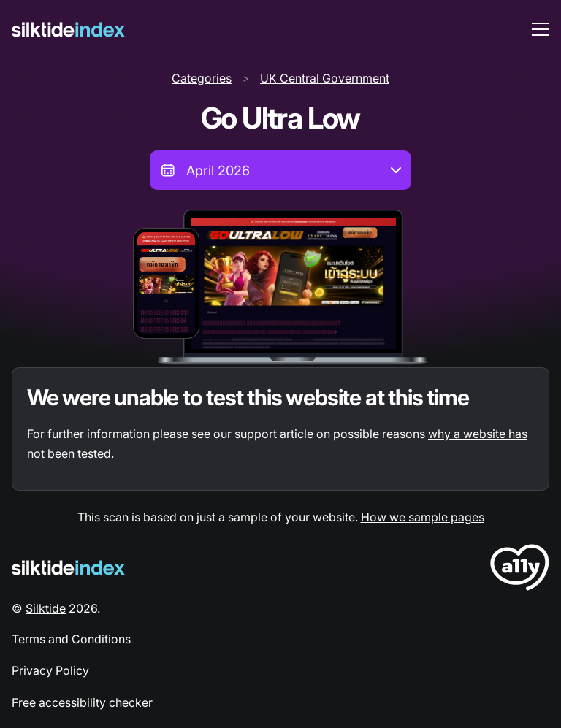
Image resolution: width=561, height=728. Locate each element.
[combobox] (280, 170)
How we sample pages (423, 517)
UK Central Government (325, 78)
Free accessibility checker (82, 702)
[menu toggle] (541, 29)
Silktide (46, 608)
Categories (202, 78)
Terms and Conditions (71, 639)
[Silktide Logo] (68, 568)
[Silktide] (68, 30)
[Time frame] (280, 170)
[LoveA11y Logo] (520, 570)
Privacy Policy (50, 670)
